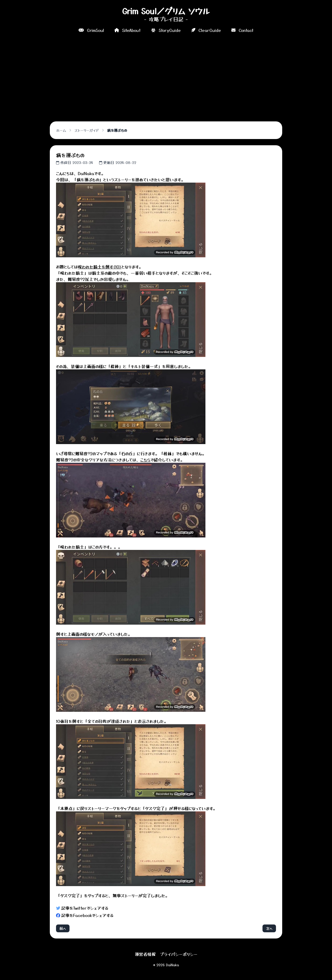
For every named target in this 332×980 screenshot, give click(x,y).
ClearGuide (206, 30)
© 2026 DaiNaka (166, 965)
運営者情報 (145, 954)
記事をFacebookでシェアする (85, 915)
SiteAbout (127, 30)
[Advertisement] (166, 76)
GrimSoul (91, 30)
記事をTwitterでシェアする (82, 908)
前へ (63, 928)
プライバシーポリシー (179, 954)
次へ (269, 928)
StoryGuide (166, 30)
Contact (242, 30)
